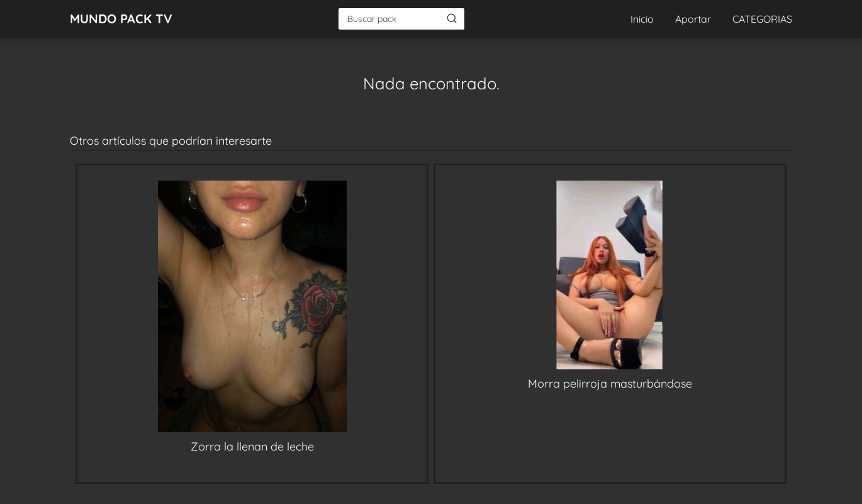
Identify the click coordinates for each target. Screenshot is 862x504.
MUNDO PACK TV (121, 19)
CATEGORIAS (762, 19)
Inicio (642, 19)
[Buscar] (452, 18)
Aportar (693, 19)
